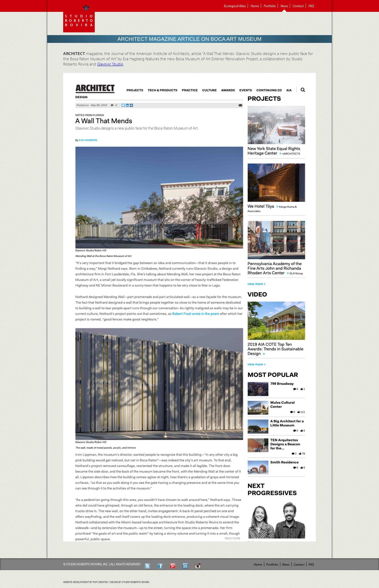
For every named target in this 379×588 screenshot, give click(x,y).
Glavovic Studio (110, 64)
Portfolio (270, 6)
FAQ (311, 6)
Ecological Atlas (235, 6)
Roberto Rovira (79, 18)
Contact (298, 6)
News (284, 6)
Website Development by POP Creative (85, 582)
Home (255, 6)
